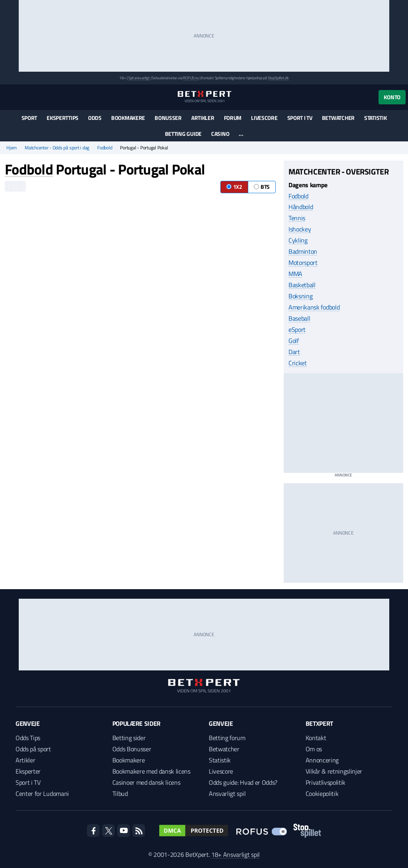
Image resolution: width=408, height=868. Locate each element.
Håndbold (301, 207)
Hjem (12, 148)
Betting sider (129, 738)
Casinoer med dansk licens (146, 782)
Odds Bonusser (132, 749)
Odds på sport (33, 749)
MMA (295, 274)
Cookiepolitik (322, 794)
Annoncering (322, 760)
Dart (294, 352)
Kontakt (316, 738)
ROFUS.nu (191, 78)
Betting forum (227, 738)
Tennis (297, 218)
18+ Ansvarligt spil (235, 854)
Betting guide (183, 134)
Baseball (299, 318)
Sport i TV (300, 118)
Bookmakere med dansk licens (151, 771)
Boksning (300, 296)
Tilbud (120, 794)
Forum (233, 118)
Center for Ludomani (42, 794)
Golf (294, 341)
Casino (220, 134)
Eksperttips (63, 118)
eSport (297, 329)
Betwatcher (338, 118)
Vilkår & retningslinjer (334, 771)
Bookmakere (128, 118)
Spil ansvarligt (139, 78)
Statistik (375, 118)
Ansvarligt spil (227, 794)
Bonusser (168, 118)
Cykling (298, 240)
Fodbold (105, 148)
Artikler (203, 118)
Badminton (303, 251)
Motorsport (303, 263)
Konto (392, 97)
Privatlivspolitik (326, 782)
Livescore (264, 118)
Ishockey (300, 229)
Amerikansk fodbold (314, 307)
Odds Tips (28, 738)
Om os (314, 749)
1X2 (234, 187)
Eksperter (28, 771)
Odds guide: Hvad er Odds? (243, 782)
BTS (262, 187)
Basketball (302, 285)
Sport (29, 118)
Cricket (298, 363)
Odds (95, 118)
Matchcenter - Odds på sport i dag (57, 148)
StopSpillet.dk (278, 78)
